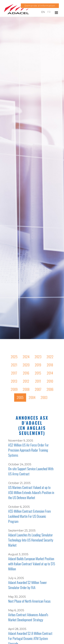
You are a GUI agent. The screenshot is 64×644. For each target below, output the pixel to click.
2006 (50, 389)
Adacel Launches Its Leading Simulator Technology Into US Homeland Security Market (31, 540)
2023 (38, 357)
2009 (14, 389)
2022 (50, 357)
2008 (26, 389)
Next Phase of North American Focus (29, 601)
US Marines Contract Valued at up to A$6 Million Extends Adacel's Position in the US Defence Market (31, 492)
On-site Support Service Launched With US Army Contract (31, 471)
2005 (20, 397)
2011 (38, 381)
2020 (26, 365)
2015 (38, 373)
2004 (32, 397)
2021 (14, 365)
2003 (44, 397)
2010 (50, 381)
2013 (14, 381)
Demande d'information (40, 6)
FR (49, 12)
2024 (26, 357)
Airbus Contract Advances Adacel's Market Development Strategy (28, 617)
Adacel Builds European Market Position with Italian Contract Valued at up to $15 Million (32, 564)
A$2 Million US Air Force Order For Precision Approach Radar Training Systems (28, 450)
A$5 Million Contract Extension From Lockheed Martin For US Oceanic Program (30, 516)
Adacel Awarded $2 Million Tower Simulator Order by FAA (27, 585)
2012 (26, 381)
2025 (14, 357)
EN (43, 12)
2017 (14, 373)
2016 (26, 373)
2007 (38, 389)
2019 (38, 365)
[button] (56, 13)
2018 (50, 365)
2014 (50, 373)
